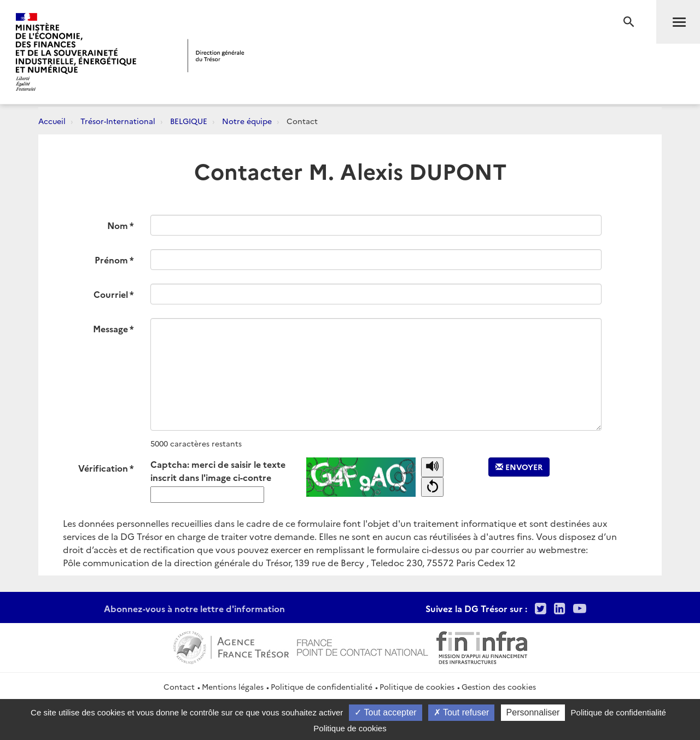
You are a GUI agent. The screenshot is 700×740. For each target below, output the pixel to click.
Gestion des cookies (499, 686)
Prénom (111, 260)
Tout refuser (462, 712)
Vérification (103, 468)
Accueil (52, 121)
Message (110, 328)
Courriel (111, 294)
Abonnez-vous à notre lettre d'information (194, 608)
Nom (118, 225)
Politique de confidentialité (322, 686)
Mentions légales (233, 686)
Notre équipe (247, 121)
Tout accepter (385, 712)
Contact (179, 686)
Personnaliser (533, 712)
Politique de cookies (417, 686)
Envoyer (519, 467)
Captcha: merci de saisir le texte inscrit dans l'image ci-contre (218, 471)
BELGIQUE (189, 121)
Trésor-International (118, 121)
